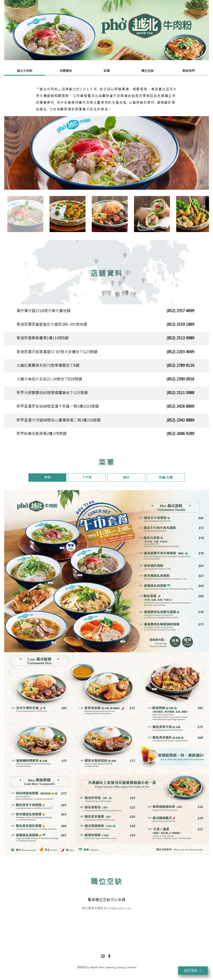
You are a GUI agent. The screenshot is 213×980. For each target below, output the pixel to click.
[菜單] (107, 71)
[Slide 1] (106, 298)
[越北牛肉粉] (25, 71)
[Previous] (10, 272)
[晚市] (109, 849)
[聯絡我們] (189, 71)
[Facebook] (109, 956)
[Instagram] (103, 956)
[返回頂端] (193, 971)
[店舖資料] (66, 71)
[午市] (99, 849)
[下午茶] (105, 849)
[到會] (114, 849)
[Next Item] (202, 153)
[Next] (203, 272)
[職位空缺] (148, 71)
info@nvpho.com (119, 908)
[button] (47, 478)
